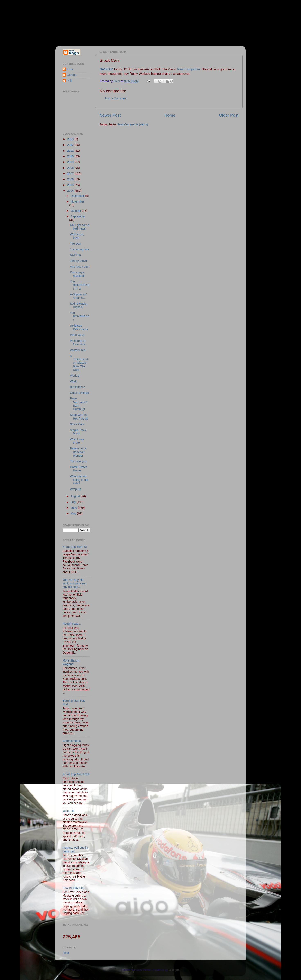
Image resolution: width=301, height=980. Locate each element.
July (74, 502)
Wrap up (75, 489)
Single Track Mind (78, 432)
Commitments (72, 741)
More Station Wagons (71, 662)
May (74, 513)
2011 (71, 151)
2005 (71, 185)
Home (170, 115)
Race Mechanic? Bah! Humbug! (79, 404)
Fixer (70, 69)
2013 (71, 139)
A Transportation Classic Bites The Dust (79, 363)
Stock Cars (77, 424)
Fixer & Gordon (93, 21)
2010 (71, 156)
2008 (71, 168)
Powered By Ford (74, 888)
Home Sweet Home (78, 469)
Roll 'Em (75, 255)
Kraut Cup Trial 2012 (76, 774)
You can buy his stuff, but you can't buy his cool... (74, 583)
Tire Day (75, 244)
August (76, 496)
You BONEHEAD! (80, 316)
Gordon (72, 75)
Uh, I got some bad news (80, 227)
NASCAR (107, 69)
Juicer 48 (69, 811)
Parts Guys (77, 335)
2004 (71, 191)
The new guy (78, 461)
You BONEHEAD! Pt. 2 (80, 285)
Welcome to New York (78, 343)
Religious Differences (79, 327)
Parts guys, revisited (77, 274)
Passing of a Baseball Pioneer (78, 452)
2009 (71, 162)
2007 (71, 173)
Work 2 (75, 376)
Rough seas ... (72, 624)
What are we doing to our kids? (79, 480)
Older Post (229, 115)
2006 (71, 179)
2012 (71, 145)
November (77, 201)
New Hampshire (189, 69)
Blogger (174, 970)
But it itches (77, 387)
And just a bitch (80, 267)
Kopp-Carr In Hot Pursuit (79, 417)
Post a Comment (116, 98)
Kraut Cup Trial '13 (75, 547)
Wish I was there (77, 441)
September (78, 216)
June (74, 508)
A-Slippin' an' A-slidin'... (78, 296)
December (78, 196)
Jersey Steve (78, 261)
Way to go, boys (77, 236)
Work (73, 381)
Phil (69, 81)
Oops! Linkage (79, 393)
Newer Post (110, 115)
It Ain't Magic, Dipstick (79, 305)
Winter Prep (78, 350)
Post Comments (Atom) (133, 124)
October (76, 211)
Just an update (80, 249)
